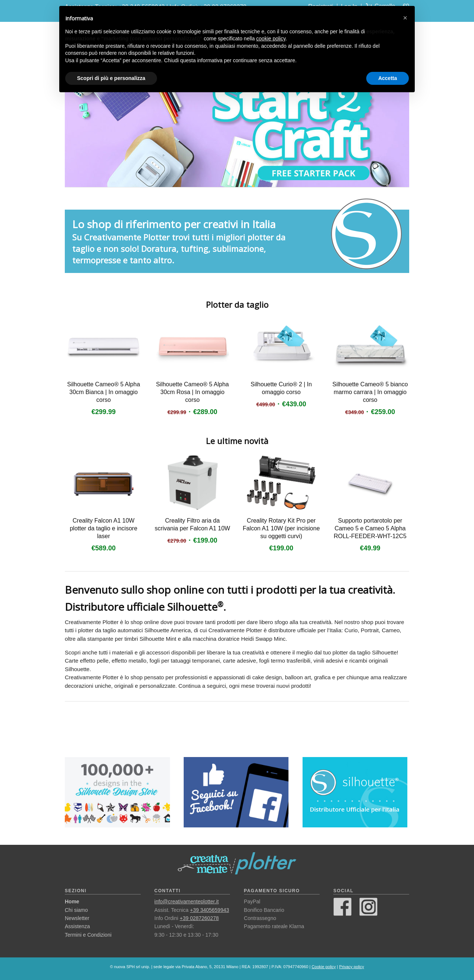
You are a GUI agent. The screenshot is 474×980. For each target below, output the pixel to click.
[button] (405, 18)
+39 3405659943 (210, 910)
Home (72, 901)
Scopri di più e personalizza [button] (111, 78)
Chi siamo (76, 910)
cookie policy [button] (271, 39)
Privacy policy (352, 967)
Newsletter (77, 918)
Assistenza (77, 926)
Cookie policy (323, 967)
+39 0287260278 (199, 918)
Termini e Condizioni (88, 935)
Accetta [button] (388, 78)
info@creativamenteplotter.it (187, 901)
